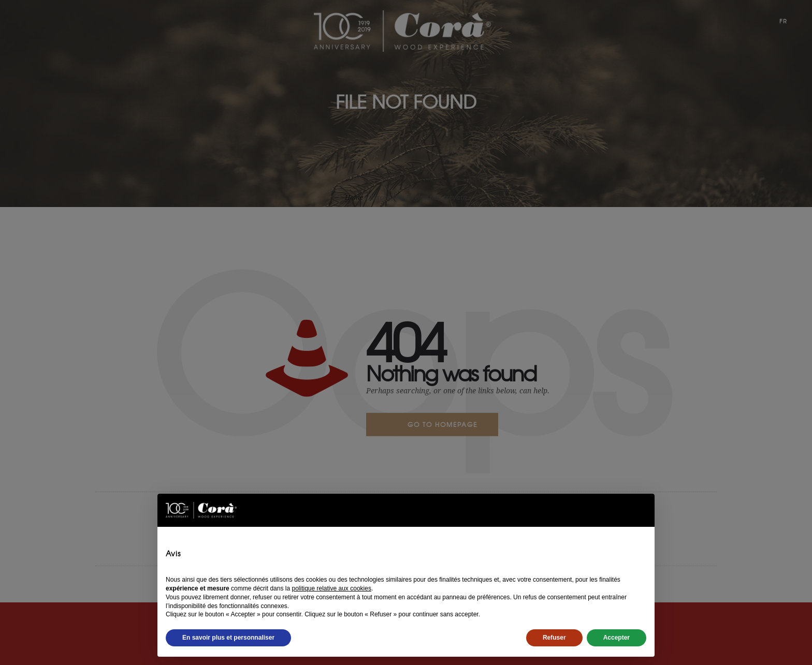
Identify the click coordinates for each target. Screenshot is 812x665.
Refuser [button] (554, 638)
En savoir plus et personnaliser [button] (228, 638)
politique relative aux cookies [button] (331, 588)
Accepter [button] (617, 638)
